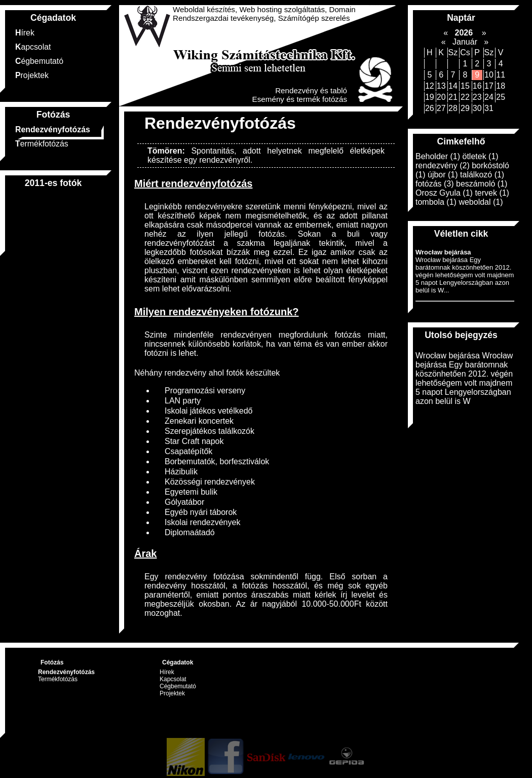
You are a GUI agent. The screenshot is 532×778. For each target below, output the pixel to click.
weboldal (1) (481, 202)
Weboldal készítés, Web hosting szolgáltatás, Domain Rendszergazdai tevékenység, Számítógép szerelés (264, 14)
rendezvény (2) (443, 165)
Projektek (32, 75)
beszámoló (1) (482, 184)
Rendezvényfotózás (53, 129)
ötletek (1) (481, 156)
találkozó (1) (482, 175)
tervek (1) (492, 193)
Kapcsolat (33, 47)
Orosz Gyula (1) (444, 193)
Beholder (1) (438, 156)
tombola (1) (436, 202)
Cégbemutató (39, 61)
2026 (464, 33)
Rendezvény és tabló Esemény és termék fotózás (300, 95)
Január (465, 42)
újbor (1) (443, 175)
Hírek (25, 33)
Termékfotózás (42, 144)
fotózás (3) (435, 184)
